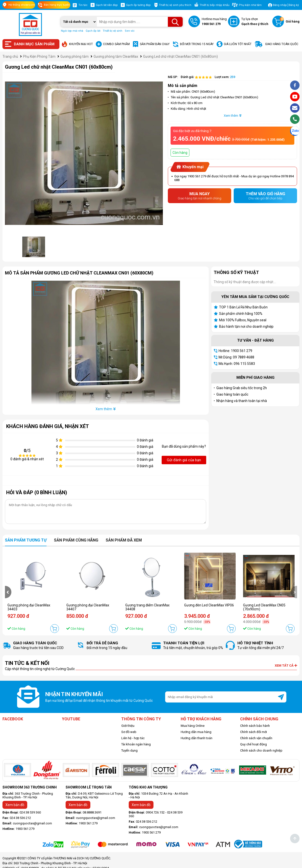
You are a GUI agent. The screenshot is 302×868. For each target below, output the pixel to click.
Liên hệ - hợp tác (133, 738)
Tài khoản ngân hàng (136, 744)
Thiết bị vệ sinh (113, 31)
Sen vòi (130, 31)
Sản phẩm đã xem (124, 540)
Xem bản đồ (15, 805)
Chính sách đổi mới (253, 732)
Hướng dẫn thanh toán (197, 738)
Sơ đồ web (129, 732)
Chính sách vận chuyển (256, 738)
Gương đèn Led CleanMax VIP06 (209, 605)
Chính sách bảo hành (255, 726)
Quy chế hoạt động (253, 744)
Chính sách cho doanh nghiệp (261, 750)
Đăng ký (294, 5)
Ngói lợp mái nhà (72, 31)
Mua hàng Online (193, 726)
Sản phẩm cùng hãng (76, 540)
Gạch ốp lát (93, 31)
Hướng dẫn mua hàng (196, 732)
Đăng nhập (280, 5)
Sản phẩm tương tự (26, 540)
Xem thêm (233, 116)
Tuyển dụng (129, 750)
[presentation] (8, 592)
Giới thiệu (128, 726)
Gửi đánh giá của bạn (184, 460)
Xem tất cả (286, 665)
